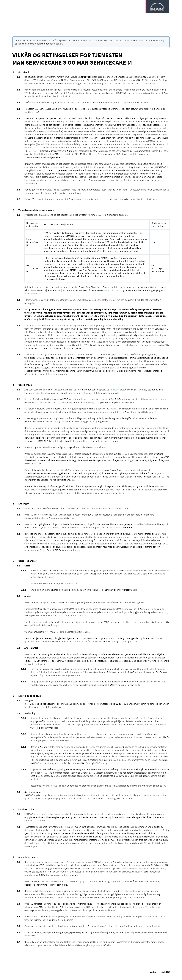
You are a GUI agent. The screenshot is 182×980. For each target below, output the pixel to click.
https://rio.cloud (112, 290)
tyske (141, 40)
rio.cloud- (115, 390)
